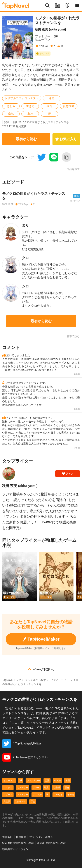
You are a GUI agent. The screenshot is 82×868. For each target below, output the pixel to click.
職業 (46, 787)
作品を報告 (73, 169)
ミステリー (23, 787)
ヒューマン (43, 39)
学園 (68, 780)
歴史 (67, 787)
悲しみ (11, 106)
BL (48, 794)
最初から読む (26, 139)
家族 (30, 114)
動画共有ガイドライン (15, 849)
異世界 (7, 802)
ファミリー (43, 36)
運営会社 (7, 837)
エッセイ (58, 794)
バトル (57, 780)
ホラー (36, 787)
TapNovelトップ (12, 680)
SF (56, 36)
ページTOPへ (43, 670)
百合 (33, 802)
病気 (11, 114)
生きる (30, 106)
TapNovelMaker (41, 639)
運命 (52, 98)
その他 (71, 794)
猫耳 (49, 106)
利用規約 (21, 837)
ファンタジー (33, 780)
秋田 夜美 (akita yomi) (51, 29)
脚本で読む (73, 336)
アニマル (37, 794)
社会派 (57, 787)
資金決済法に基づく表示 (51, 843)
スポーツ (8, 794)
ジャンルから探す (36, 680)
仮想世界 (69, 106)
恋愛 (47, 780)
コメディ (8, 787)
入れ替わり (20, 802)
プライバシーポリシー (42, 837)
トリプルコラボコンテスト (22, 98)
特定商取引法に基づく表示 (18, 843)
